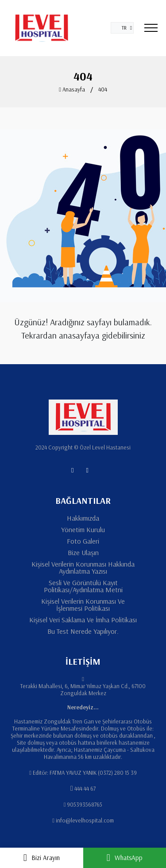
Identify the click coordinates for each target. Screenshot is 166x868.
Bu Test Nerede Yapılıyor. (83, 631)
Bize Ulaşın (83, 552)
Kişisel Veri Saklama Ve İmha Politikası (83, 620)
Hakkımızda (83, 518)
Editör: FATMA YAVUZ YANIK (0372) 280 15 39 (85, 773)
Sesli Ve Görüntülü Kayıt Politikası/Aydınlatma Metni (83, 586)
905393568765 (85, 804)
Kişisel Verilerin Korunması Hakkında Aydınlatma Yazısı (83, 567)
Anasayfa (72, 89)
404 (103, 89)
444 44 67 (85, 788)
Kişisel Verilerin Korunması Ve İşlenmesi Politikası (83, 605)
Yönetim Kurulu (83, 529)
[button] (122, 28)
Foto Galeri (83, 541)
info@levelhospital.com (85, 820)
